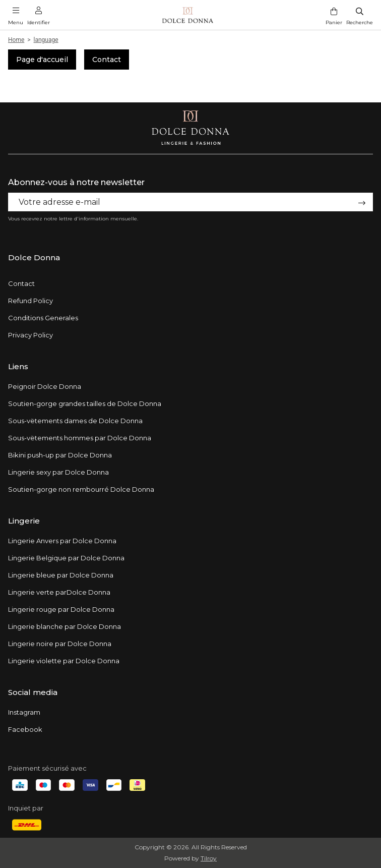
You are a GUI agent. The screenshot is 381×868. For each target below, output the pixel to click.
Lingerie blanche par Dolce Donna (65, 626)
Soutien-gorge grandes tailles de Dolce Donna (85, 403)
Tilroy (209, 858)
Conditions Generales (43, 318)
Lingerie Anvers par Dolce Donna (62, 541)
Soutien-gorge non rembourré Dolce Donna (81, 489)
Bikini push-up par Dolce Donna (60, 455)
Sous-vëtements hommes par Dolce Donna (80, 438)
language (46, 40)
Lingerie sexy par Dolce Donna (58, 472)
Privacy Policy (30, 335)
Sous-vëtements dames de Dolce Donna (75, 421)
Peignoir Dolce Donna (45, 386)
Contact (107, 60)
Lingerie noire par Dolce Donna (60, 644)
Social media (33, 692)
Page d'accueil (42, 60)
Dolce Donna (34, 257)
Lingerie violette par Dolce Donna (64, 661)
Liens (18, 366)
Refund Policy (30, 301)
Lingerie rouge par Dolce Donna (61, 609)
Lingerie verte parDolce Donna (59, 592)
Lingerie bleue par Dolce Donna (61, 575)
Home (16, 40)
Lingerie (24, 521)
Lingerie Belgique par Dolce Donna (66, 558)
